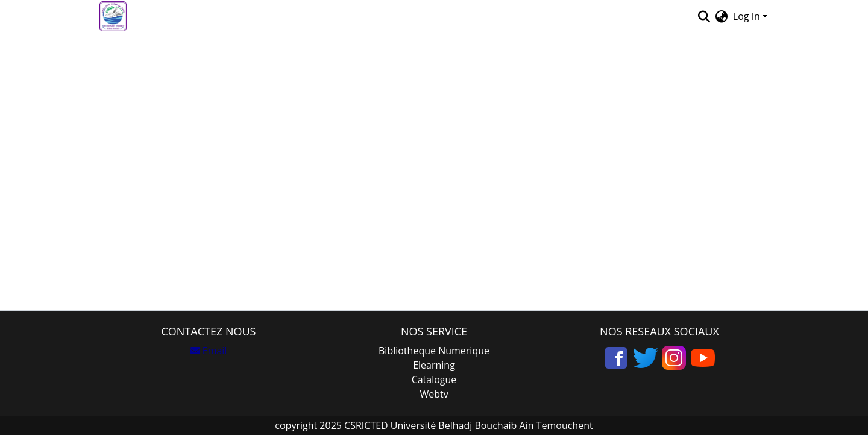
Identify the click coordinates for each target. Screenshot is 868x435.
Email (209, 351)
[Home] (113, 16)
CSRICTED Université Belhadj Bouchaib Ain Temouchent (467, 425)
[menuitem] (722, 16)
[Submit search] (704, 16)
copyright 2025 (308, 425)
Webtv (434, 394)
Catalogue (434, 379)
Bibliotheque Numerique (434, 351)
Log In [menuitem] (747, 16)
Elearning (434, 365)
